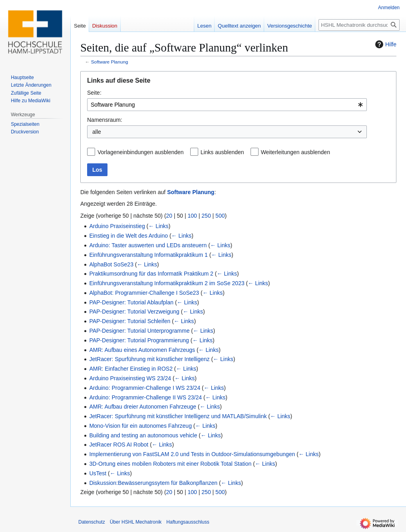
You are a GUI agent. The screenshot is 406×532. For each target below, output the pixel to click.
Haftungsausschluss (188, 522)
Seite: (94, 93)
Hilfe (385, 44)
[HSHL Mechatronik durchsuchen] (359, 25)
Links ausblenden (222, 152)
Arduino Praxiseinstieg (117, 226)
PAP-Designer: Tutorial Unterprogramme (139, 331)
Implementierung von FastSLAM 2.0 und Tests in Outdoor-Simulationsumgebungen (192, 454)
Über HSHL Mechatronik (136, 522)
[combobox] (227, 105)
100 (192, 216)
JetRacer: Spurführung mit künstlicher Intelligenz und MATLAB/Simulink (178, 416)
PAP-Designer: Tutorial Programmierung (139, 340)
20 (169, 216)
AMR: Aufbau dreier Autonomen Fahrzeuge (143, 407)
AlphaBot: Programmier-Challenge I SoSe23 (144, 293)
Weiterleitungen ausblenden (296, 152)
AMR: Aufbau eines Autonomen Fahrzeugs (142, 350)
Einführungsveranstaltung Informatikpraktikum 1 (148, 255)
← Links (158, 226)
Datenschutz (92, 522)
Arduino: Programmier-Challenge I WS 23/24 (145, 388)
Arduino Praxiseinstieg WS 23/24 (130, 378)
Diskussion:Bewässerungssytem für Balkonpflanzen (153, 483)
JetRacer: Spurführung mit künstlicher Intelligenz (149, 359)
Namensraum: (105, 120)
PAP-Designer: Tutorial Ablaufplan (131, 302)
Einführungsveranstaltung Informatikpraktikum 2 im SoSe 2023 (167, 283)
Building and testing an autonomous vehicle (143, 435)
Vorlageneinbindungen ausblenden (141, 152)
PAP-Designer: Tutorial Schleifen (130, 321)
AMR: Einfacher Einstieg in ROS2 (131, 369)
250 (206, 216)
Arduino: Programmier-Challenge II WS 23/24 (145, 397)
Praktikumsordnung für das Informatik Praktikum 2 (151, 274)
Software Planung (110, 62)
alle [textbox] (97, 132)
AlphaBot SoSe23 (111, 264)
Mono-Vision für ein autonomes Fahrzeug (140, 426)
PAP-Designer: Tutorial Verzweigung (134, 312)
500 (220, 216)
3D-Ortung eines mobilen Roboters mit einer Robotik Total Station (170, 464)
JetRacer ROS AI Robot (119, 445)
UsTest (98, 473)
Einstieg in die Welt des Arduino (128, 236)
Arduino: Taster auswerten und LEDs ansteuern (148, 245)
